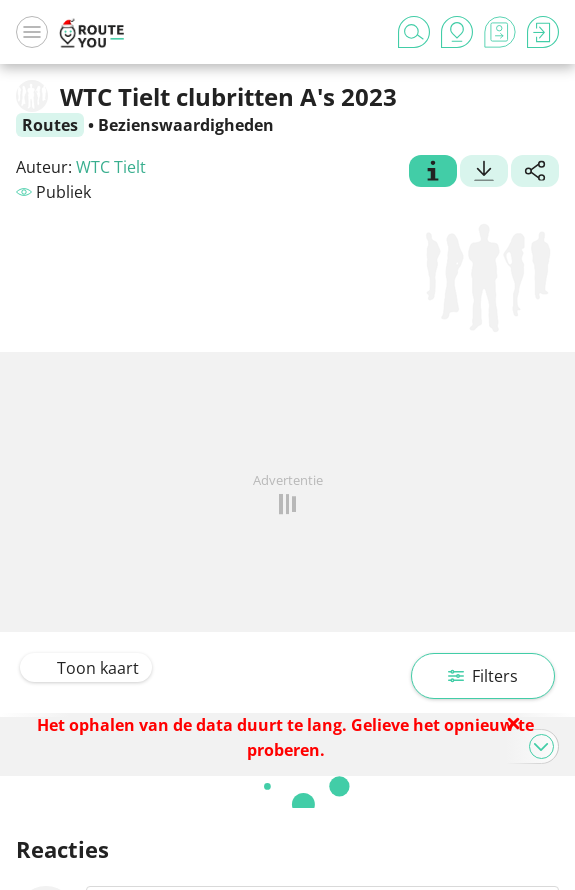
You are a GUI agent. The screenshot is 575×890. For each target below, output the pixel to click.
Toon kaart (86, 668)
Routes (50, 125)
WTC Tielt (111, 167)
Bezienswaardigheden (186, 125)
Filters (483, 676)
